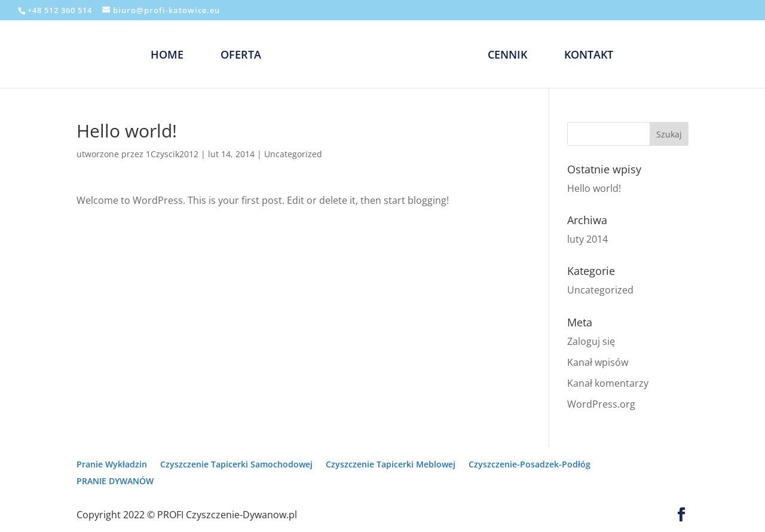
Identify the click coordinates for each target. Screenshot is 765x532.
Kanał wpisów (598, 362)
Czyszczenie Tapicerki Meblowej (391, 464)
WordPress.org (601, 404)
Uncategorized (293, 154)
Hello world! (594, 188)
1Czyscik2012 (172, 154)
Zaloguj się (591, 341)
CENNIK (507, 56)
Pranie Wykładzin (112, 464)
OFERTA (241, 56)
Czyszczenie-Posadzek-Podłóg (530, 464)
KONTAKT (589, 56)
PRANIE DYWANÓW (115, 481)
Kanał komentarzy (608, 383)
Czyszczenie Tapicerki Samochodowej (236, 464)
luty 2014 (587, 239)
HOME (167, 56)
